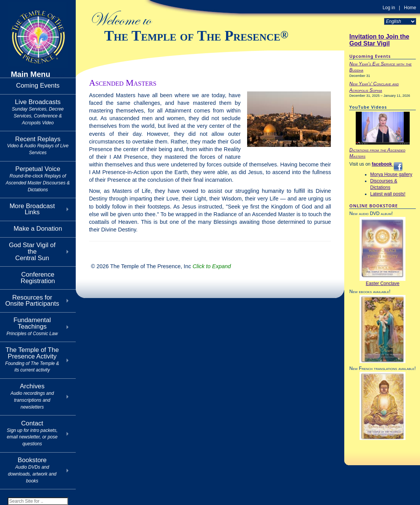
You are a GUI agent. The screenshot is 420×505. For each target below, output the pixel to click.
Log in (389, 8)
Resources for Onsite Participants (32, 301)
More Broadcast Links (32, 209)
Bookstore (32, 470)
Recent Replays (38, 146)
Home (410, 8)
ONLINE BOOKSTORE (374, 206)
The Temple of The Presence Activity (32, 359)
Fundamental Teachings (32, 326)
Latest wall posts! (388, 194)
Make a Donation (38, 229)
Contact (32, 433)
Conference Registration (38, 278)
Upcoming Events (370, 56)
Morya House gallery (391, 174)
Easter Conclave (383, 283)
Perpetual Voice (38, 179)
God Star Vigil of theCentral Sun (32, 252)
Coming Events (38, 86)
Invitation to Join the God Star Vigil (379, 40)
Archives (32, 396)
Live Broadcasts (38, 112)
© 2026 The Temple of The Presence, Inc (161, 266)
